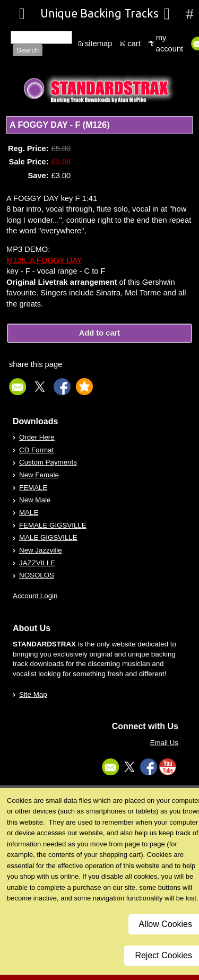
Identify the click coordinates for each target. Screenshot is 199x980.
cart (134, 43)
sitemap (98, 43)
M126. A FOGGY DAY (44, 260)
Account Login (35, 596)
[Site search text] (41, 37)
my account (170, 43)
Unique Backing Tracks (99, 13)
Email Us (164, 743)
